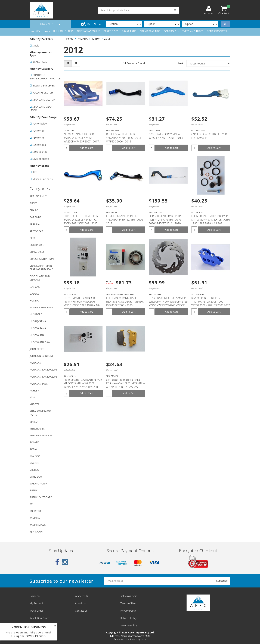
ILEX (35, 172)
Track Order (36, 611)
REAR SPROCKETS (217, 31)
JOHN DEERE (37, 349)
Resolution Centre (40, 618)
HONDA (34, 301)
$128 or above (41, 159)
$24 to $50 (38, 131)
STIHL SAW (36, 477)
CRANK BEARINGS (150, 31)
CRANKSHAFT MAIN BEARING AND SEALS (41, 267)
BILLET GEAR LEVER (44, 85)
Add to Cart (86, 148)
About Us (80, 603)
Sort (181, 63)
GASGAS (34, 294)
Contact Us (81, 611)
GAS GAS (35, 287)
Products (50, 24)
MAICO (34, 422)
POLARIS (35, 442)
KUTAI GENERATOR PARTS (41, 413)
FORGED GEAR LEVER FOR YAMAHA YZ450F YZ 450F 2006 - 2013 (125, 220)
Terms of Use (128, 603)
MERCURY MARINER (41, 435)
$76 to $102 (39, 145)
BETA (32, 238)
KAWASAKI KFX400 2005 (43, 370)
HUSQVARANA (38, 328)
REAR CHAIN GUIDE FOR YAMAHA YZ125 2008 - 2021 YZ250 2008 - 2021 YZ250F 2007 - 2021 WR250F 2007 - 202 (211, 303)
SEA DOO (35, 456)
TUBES (33, 203)
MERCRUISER (37, 429)
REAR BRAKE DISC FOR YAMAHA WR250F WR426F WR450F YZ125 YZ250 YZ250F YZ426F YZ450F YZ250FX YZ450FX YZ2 (168, 303)
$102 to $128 (40, 152)
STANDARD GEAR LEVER (41, 108)
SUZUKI (34, 490)
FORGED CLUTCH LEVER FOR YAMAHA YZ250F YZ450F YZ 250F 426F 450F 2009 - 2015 (81, 220)
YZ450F (96, 39)
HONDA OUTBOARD (41, 307)
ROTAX (33, 449)
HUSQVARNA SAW (40, 342)
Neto (143, 639)
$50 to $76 (38, 138)
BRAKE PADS (129, 31)
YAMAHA (35, 518)
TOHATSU (35, 511)
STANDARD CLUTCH (44, 100)
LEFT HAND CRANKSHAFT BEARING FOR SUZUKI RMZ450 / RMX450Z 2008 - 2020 (125, 301)
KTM (32, 397)
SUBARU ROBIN (38, 483)
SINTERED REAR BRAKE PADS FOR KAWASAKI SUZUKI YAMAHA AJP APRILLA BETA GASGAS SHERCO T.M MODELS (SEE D (126, 385)
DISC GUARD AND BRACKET (40, 278)
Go (226, 24)
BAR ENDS (35, 217)
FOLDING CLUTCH (43, 93)
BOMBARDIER (38, 245)
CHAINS (34, 210)
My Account (36, 603)
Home (70, 39)
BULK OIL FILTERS (63, 31)
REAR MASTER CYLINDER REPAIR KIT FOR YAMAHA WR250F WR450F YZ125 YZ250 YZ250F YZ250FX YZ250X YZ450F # (83, 385)
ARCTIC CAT (36, 231)
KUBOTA (34, 404)
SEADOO (35, 463)
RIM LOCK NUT (38, 196)
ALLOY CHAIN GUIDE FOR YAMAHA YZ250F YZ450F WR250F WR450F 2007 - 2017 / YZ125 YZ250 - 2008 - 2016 (82, 140)
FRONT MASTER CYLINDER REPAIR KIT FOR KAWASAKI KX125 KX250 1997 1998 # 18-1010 (82, 303)
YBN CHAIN (36, 532)
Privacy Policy (128, 611)
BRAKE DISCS (111, 31)
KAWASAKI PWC (39, 384)
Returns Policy (129, 618)
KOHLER (34, 391)
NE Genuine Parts (42, 179)
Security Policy (129, 625)
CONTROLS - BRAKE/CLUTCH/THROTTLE (45, 77)
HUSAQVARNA (38, 321)
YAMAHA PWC (38, 525)
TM (31, 504)
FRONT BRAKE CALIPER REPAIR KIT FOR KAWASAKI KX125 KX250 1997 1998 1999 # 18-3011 (211, 220)
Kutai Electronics (40, 31)
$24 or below (40, 124)
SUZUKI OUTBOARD (41, 497)
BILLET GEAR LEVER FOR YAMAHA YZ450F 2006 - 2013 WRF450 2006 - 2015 (124, 138)
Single (36, 46)
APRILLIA (35, 224)
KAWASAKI (36, 363)
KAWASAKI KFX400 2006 (43, 377)
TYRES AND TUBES (193, 31)
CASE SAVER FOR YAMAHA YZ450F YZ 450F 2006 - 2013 (166, 136)
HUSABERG (36, 314)
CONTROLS (171, 31)
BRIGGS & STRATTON (42, 259)
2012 (107, 39)
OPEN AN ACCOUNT (88, 31)
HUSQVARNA (37, 335)
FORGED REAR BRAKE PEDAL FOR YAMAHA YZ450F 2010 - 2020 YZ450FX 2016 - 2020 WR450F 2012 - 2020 (166, 221)
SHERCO (34, 470)
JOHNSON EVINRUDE (42, 356)
